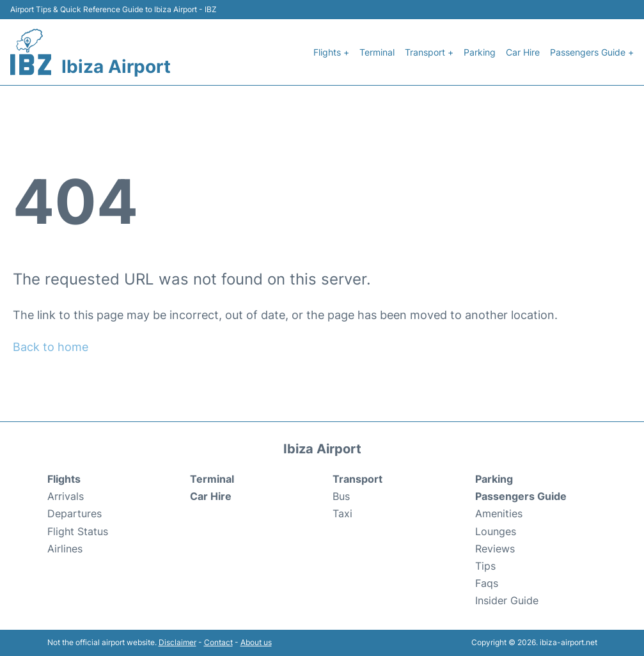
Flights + (331, 52)
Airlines (65, 549)
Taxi (342, 513)
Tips (485, 566)
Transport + (429, 52)
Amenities (499, 513)
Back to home (51, 347)
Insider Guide (507, 600)
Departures (75, 513)
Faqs (487, 583)
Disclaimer (177, 642)
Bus (341, 496)
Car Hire (523, 52)
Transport (357, 479)
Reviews (495, 549)
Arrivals (66, 496)
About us (256, 642)
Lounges (496, 531)
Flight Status (78, 531)
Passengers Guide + (592, 52)
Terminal (377, 52)
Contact (218, 642)
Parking (480, 52)
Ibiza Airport (116, 66)
